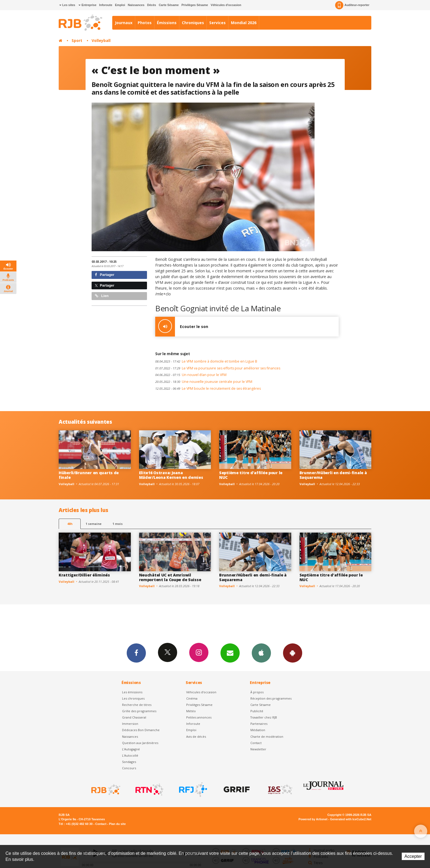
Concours (129, 768)
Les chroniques (133, 698)
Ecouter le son (182, 327)
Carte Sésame (169, 5)
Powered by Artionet (313, 819)
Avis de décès (196, 736)
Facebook (136, 653)
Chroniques (193, 23)
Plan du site (117, 824)
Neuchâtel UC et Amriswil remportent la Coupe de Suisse (170, 577)
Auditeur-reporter (352, 5)
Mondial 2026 (244, 23)
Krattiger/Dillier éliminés (84, 575)
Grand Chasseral (134, 717)
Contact (256, 743)
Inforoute (106, 5)
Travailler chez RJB (264, 717)
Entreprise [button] (87, 5)
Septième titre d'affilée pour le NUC (251, 475)
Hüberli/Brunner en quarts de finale (89, 475)
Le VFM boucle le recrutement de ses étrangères (208, 388)
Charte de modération (267, 736)
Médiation (258, 730)
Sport (77, 40)
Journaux (124, 23)
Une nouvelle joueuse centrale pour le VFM (204, 382)
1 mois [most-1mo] (118, 524)
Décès (152, 5)
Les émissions (132, 692)
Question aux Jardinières (140, 743)
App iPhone (261, 653)
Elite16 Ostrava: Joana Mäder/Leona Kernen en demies (171, 475)
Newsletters (230, 653)
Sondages (129, 762)
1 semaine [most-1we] (94, 524)
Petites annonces (199, 717)
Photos (145, 23)
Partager (105, 275)
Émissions (167, 23)
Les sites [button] (67, 5)
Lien (102, 296)
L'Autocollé (130, 755)
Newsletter (258, 749)
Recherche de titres (137, 705)
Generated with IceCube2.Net (351, 819)
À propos (257, 692)
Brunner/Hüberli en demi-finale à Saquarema (333, 475)
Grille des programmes (139, 711)
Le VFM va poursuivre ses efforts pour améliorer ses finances (218, 368)
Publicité (257, 711)
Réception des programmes (271, 698)
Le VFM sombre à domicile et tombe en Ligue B (206, 361)
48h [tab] (70, 524)
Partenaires (259, 724)
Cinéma (192, 698)
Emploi (120, 5)
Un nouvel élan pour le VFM (191, 375)
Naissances (136, 5)
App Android (293, 653)
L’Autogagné (131, 749)
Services (217, 23)
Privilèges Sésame (195, 5)
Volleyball (101, 40)
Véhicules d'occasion (226, 5)
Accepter (413, 856)
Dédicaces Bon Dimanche (141, 730)
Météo (191, 711)
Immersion (130, 724)
